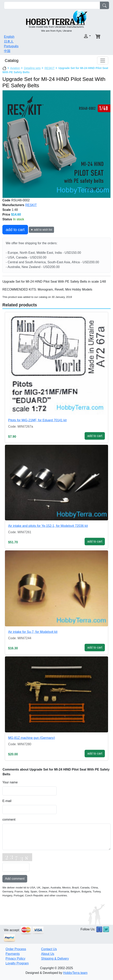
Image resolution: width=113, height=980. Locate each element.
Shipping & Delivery (55, 959)
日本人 (9, 41)
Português (11, 46)
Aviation (15, 68)
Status (7, 219)
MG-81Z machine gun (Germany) (32, 738)
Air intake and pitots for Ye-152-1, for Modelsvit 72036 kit (48, 526)
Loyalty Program (17, 963)
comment (9, 820)
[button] (75, 36)
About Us (48, 954)
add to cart (15, 230)
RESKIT (49, 68)
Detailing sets (32, 68)
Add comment (15, 879)
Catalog (12, 61)
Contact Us (49, 949)
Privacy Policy (15, 959)
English (9, 37)
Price (6, 214)
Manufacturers (13, 205)
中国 (7, 51)
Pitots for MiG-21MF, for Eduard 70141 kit (37, 420)
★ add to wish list (41, 230)
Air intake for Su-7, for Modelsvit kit (33, 632)
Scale (7, 210)
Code (6, 200)
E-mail (7, 801)
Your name (10, 782)
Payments (13, 954)
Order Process (16, 949)
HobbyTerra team (75, 973)
